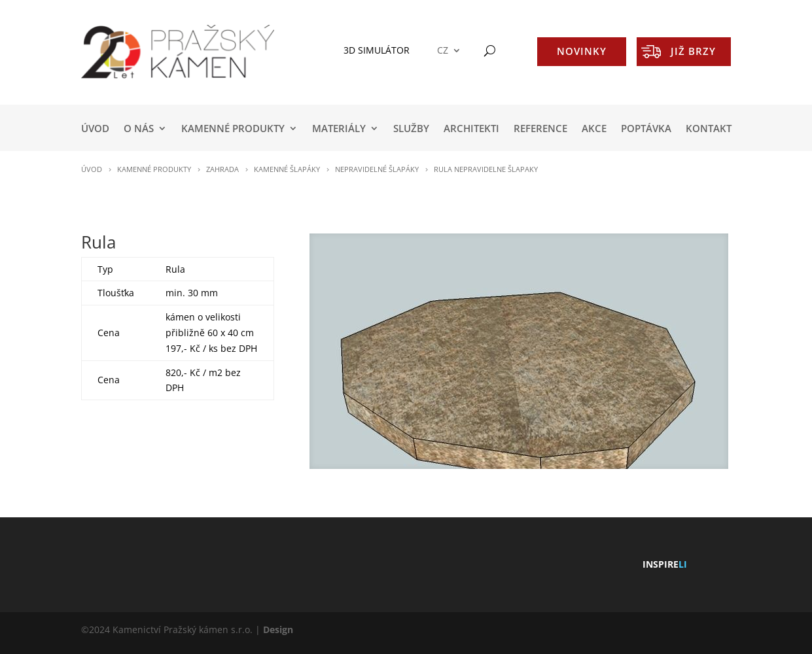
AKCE (594, 129)
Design (278, 629)
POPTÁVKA (646, 129)
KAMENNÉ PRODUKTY (233, 129)
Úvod (95, 129)
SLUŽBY (411, 129)
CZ (443, 51)
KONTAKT (709, 129)
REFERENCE (540, 129)
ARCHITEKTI (471, 129)
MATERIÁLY (339, 129)
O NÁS (139, 129)
